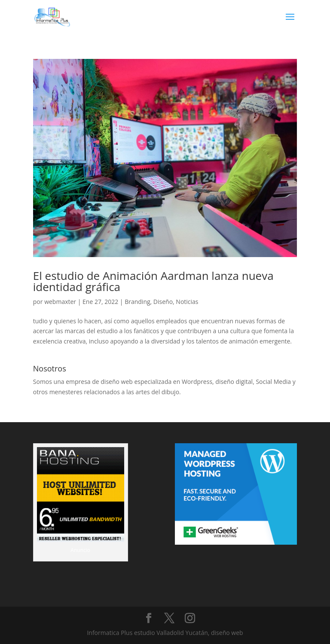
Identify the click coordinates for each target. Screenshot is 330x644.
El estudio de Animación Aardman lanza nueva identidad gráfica (153, 281)
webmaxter (60, 302)
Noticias (187, 302)
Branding (137, 302)
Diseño (163, 302)
